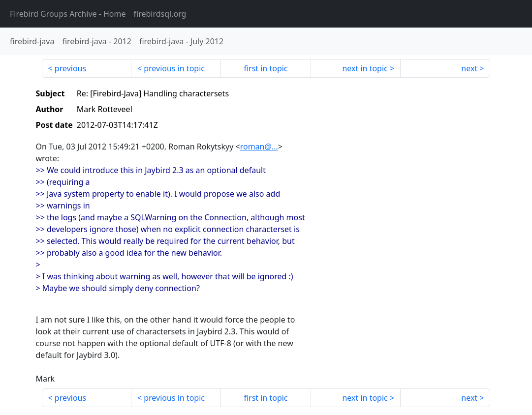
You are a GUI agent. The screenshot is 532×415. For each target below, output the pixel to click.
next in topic (365, 68)
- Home (68, 14)
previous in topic (174, 68)
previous (70, 68)
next (469, 68)
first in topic (266, 68)
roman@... (259, 147)
